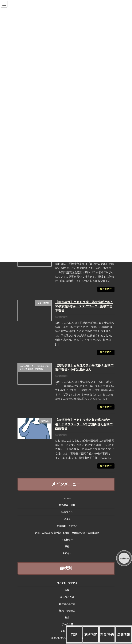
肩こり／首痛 (67, 597)
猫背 (67, 618)
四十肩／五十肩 (67, 604)
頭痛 (67, 590)
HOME (67, 499)
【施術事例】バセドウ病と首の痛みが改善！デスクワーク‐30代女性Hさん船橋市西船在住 (84, 424)
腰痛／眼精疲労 (67, 611)
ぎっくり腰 (67, 624)
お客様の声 (67, 540)
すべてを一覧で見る (67, 583)
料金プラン (67, 512)
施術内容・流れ (67, 505)
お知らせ (67, 554)
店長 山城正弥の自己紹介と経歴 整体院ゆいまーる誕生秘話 (67, 533)
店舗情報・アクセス (67, 526)
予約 (67, 547)
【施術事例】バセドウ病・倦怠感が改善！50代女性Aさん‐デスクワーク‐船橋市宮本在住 (84, 306)
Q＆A (67, 519)
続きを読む (106, 289)
